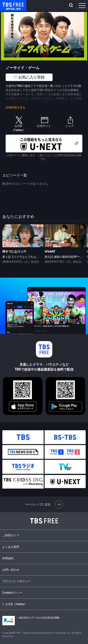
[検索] (71, 6)
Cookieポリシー (12, 593)
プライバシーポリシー (16, 581)
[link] (23, 236)
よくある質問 (11, 547)
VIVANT (50, 252)
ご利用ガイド (11, 535)
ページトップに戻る (44, 504)
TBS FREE (8, 4)
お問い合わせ (11, 570)
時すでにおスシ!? (14, 252)
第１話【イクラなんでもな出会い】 (25, 257)
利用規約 (8, 558)
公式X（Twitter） (15, 604)
